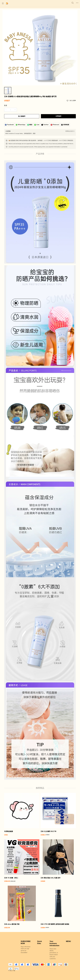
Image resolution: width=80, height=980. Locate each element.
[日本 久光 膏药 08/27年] (58, 814)
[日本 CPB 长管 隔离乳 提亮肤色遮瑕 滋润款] (58, 907)
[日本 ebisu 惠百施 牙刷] (22, 907)
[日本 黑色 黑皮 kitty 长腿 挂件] (58, 861)
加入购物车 (22, 116)
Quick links (39, 942)
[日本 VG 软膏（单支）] (22, 861)
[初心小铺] (7, 3)
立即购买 (58, 116)
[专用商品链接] (22, 814)
